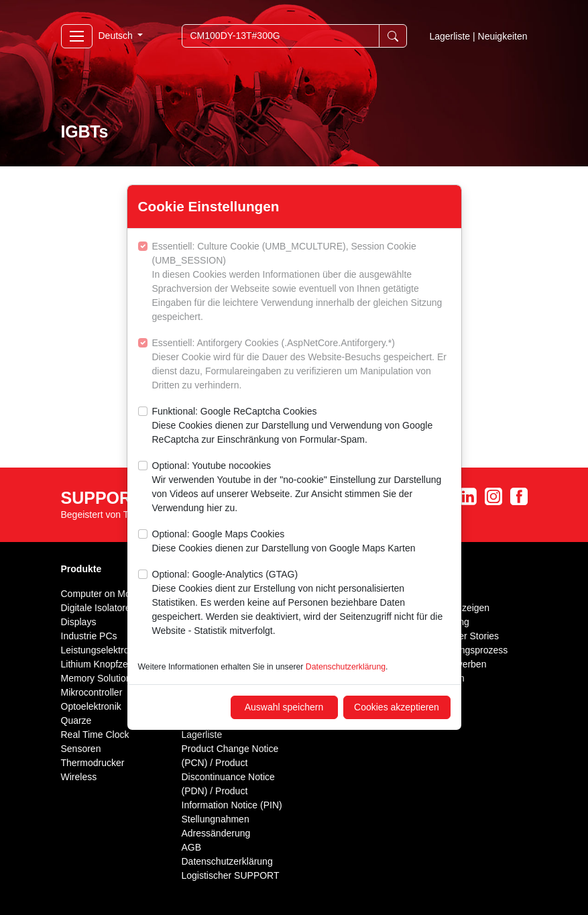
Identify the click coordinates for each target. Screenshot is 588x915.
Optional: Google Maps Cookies (284, 542)
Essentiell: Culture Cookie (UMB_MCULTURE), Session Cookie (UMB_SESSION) (301, 282)
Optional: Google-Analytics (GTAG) (301, 603)
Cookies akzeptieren (397, 707)
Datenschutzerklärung (346, 667)
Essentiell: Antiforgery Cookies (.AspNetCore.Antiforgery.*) (301, 365)
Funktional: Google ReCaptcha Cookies (301, 426)
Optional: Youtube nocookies (301, 488)
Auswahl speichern (284, 707)
